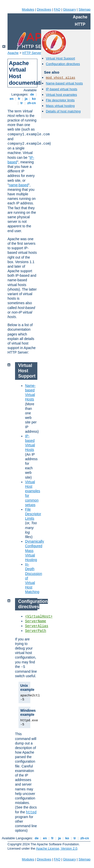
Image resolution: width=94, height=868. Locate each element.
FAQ (57, 9)
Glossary (69, 9)
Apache (13, 53)
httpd (31, 812)
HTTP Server (32, 53)
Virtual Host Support (60, 58)
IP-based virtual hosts (62, 89)
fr (19, 99)
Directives (44, 9)
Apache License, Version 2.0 (57, 848)
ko (34, 99)
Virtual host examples (61, 95)
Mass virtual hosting (60, 106)
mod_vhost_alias (61, 78)
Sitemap (84, 9)
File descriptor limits (60, 100)
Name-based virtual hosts (64, 83)
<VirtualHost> (39, 616)
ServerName (36, 621)
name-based (19, 185)
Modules (28, 9)
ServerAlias (37, 626)
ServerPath (36, 631)
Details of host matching (63, 111)
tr (22, 103)
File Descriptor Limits (33, 514)
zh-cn (31, 103)
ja (26, 99)
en (12, 99)
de (32, 94)
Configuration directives (63, 64)
